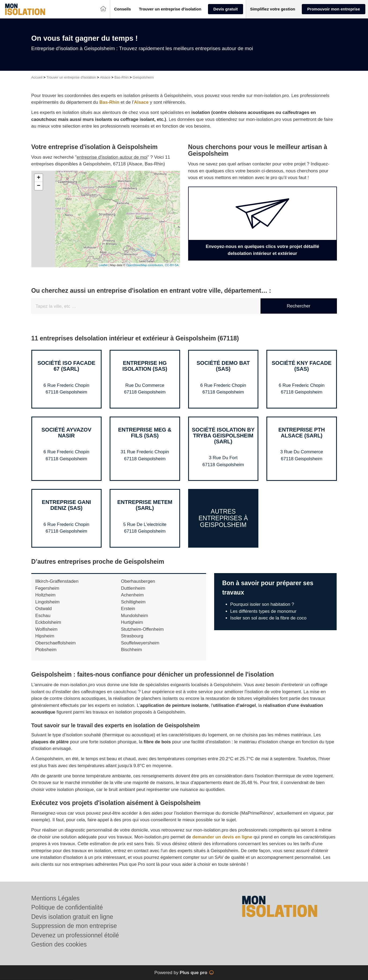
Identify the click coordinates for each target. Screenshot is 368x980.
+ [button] (38, 178)
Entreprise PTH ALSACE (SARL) (302, 433)
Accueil (37, 77)
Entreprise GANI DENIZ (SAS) (66, 505)
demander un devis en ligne (222, 837)
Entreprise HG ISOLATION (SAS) (145, 366)
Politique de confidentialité (67, 907)
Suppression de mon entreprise (74, 926)
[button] (123, 9)
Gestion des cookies (59, 944)
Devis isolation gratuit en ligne (72, 917)
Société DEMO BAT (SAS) (223, 366)
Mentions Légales (55, 898)
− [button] (38, 186)
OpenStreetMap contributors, (146, 265)
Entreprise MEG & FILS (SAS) (145, 433)
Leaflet (103, 265)
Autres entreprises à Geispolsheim (223, 518)
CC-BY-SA (172, 265)
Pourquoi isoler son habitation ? (262, 604)
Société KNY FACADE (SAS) (302, 366)
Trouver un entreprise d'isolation (71, 77)
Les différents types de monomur (263, 611)
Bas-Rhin (122, 77)
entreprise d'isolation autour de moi (112, 157)
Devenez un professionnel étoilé (75, 935)
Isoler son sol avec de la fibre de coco (268, 618)
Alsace (105, 77)
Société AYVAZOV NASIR (66, 433)
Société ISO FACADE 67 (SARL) (66, 366)
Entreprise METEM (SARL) (145, 505)
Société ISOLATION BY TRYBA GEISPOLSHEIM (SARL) (223, 436)
